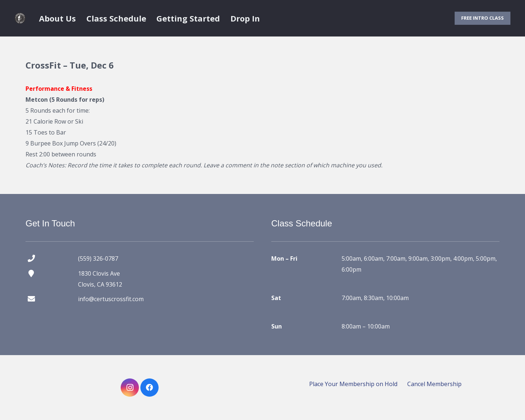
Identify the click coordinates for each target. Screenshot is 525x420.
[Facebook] (149, 388)
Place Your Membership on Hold (353, 384)
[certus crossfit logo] (20, 18)
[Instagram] (130, 388)
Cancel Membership (434, 384)
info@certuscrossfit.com (111, 299)
